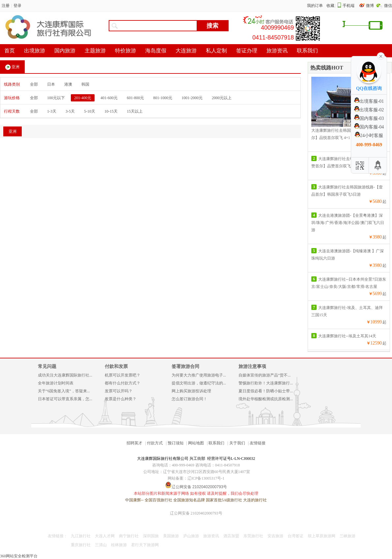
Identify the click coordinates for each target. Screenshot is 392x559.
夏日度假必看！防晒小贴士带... (266, 391)
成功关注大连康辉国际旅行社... (65, 375)
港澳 (68, 84)
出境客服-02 (369, 110)
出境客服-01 (369, 101)
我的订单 (315, 6)
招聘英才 (134, 443)
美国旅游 (171, 536)
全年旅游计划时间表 (56, 383)
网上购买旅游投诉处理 (191, 391)
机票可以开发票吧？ (123, 375)
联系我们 (216, 443)
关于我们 (237, 443)
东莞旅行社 (253, 536)
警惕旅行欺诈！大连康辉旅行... (266, 383)
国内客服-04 (369, 127)
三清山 (101, 545)
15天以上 (135, 111)
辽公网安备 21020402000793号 (196, 513)
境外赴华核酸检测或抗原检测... (266, 399)
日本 (51, 84)
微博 (370, 6)
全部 (34, 84)
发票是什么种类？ (121, 399)
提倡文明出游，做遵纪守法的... (199, 383)
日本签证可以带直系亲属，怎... (65, 399)
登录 (17, 6)
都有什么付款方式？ (123, 383)
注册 (6, 6)
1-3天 (52, 111)
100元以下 (56, 98)
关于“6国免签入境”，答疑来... (64, 391)
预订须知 (176, 443)
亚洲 (12, 67)
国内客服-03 (369, 118)
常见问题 (47, 366)
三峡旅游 (348, 536)
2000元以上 (222, 98)
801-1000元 (163, 98)
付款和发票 (116, 366)
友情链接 (258, 443)
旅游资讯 (211, 536)
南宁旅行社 (129, 536)
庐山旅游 (191, 536)
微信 (388, 6)
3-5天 (70, 111)
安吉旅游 (275, 536)
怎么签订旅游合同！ (189, 399)
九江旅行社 (81, 536)
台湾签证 (295, 536)
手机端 (349, 6)
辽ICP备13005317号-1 (206, 478)
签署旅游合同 (185, 366)
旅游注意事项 (252, 366)
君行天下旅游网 (145, 545)
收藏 (330, 6)
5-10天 (90, 111)
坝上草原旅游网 (322, 536)
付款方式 (155, 443)
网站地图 (196, 443)
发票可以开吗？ (119, 391)
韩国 (85, 84)
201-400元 (83, 98)
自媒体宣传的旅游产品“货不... (265, 375)
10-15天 (111, 111)
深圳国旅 (151, 536)
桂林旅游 (119, 545)
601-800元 (135, 98)
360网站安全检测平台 (19, 556)
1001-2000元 (192, 98)
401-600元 (109, 98)
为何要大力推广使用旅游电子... (199, 375)
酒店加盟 (231, 536)
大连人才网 (105, 536)
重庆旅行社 (81, 545)
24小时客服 (369, 136)
